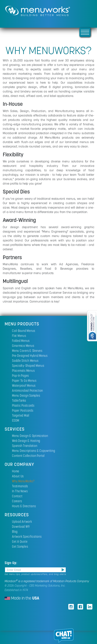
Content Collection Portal (28, 456)
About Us (18, 476)
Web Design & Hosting (26, 441)
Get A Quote (20, 541)
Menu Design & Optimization (30, 436)
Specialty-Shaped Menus (28, 366)
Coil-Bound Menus (24, 331)
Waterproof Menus (24, 385)
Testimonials (20, 486)
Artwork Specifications (27, 536)
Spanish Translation (25, 446)
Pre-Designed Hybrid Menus (30, 356)
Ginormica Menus (23, 346)
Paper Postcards (23, 410)
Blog (15, 531)
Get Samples (20, 546)
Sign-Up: (11, 563)
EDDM (16, 420)
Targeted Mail (21, 415)
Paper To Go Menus (24, 381)
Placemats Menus (23, 371)
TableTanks (19, 400)
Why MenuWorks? (23, 481)
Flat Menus (19, 336)
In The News (20, 491)
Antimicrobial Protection (27, 390)
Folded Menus (21, 341)
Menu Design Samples (26, 395)
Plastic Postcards (23, 405)
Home (16, 471)
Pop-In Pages (20, 376)
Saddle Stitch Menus (25, 361)
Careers (17, 501)
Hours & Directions (24, 506)
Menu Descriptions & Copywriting (34, 451)
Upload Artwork (22, 522)
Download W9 (21, 527)
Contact (17, 496)
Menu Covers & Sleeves (27, 351)
